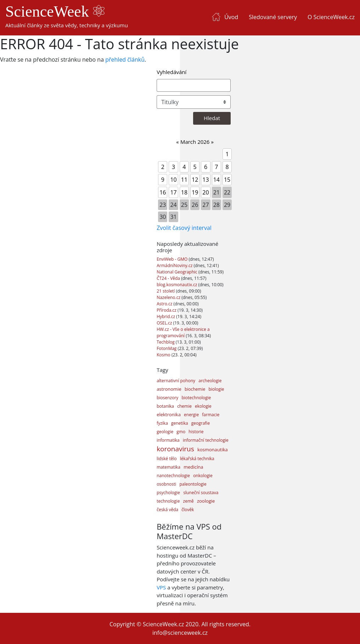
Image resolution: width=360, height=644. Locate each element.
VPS (161, 587)
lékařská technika (197, 459)
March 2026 (195, 142)
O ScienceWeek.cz (331, 17)
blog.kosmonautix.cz (177, 285)
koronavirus (175, 449)
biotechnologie (196, 398)
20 (206, 192)
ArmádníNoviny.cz (175, 265)
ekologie (203, 406)
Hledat (212, 118)
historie (196, 432)
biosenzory (167, 398)
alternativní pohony (176, 381)
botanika (165, 406)
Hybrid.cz (166, 317)
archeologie (210, 381)
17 (173, 192)
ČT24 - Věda (169, 278)
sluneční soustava (201, 493)
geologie (165, 432)
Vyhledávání (171, 72)
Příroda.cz (167, 310)
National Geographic (178, 272)
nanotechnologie (173, 476)
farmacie (211, 415)
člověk (188, 510)
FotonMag (167, 348)
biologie (216, 389)
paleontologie (193, 484)
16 (163, 192)
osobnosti (166, 484)
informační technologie (206, 440)
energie (191, 415)
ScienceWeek (55, 12)
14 (216, 180)
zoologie (206, 501)
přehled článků (125, 60)
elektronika (169, 414)
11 (184, 180)
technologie (168, 501)
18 (184, 192)
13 (206, 180)
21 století (166, 291)
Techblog (166, 342)
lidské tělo (167, 459)
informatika (168, 440)
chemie (184, 406)
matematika (168, 467)
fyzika (162, 423)
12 (195, 180)
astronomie (169, 389)
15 (227, 180)
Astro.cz (165, 304)
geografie (201, 423)
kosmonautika (213, 450)
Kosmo (164, 355)
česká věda (167, 510)
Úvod (231, 17)
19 (195, 192)
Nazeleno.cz (169, 297)
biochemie (195, 389)
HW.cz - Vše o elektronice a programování (183, 332)
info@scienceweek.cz (180, 633)
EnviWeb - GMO (173, 259)
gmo (181, 432)
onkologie (203, 476)
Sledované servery (273, 17)
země (189, 501)
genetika (180, 423)
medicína (193, 467)
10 (173, 180)
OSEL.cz (165, 323)
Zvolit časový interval (184, 228)
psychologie (168, 493)
